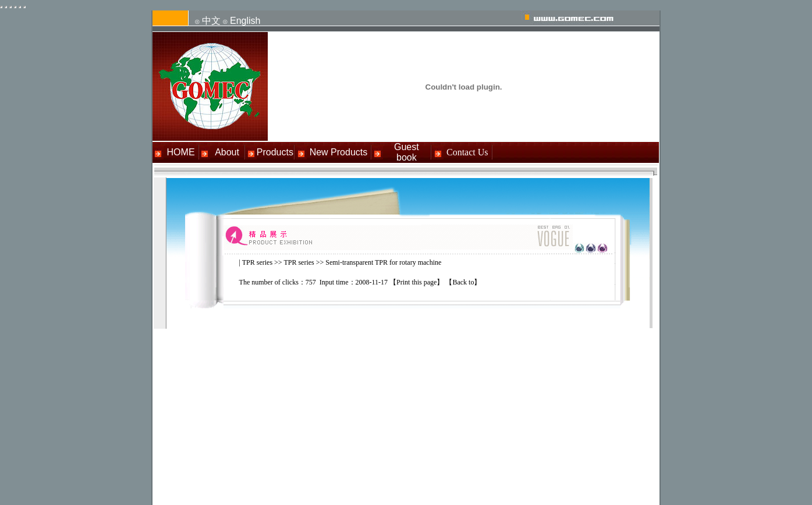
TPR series (257, 262)
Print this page (416, 282)
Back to (463, 282)
